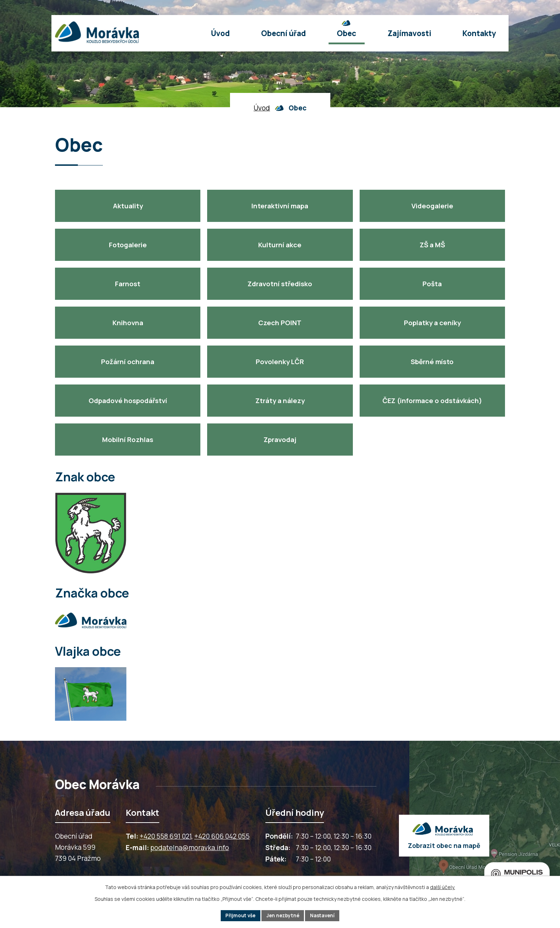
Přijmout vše (239, 915)
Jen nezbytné (283, 915)
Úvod (262, 108)
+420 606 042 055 (222, 836)
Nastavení (324, 915)
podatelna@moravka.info (190, 848)
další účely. (442, 887)
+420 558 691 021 (166, 836)
